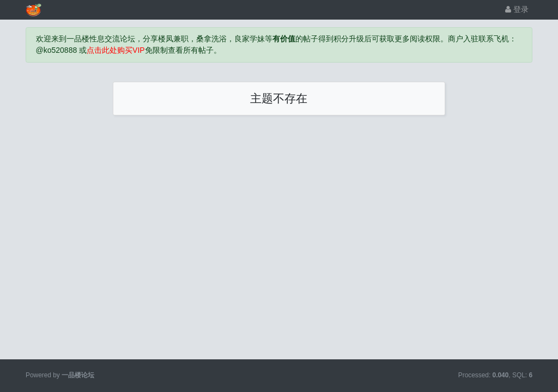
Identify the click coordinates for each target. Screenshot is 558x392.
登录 (517, 9)
